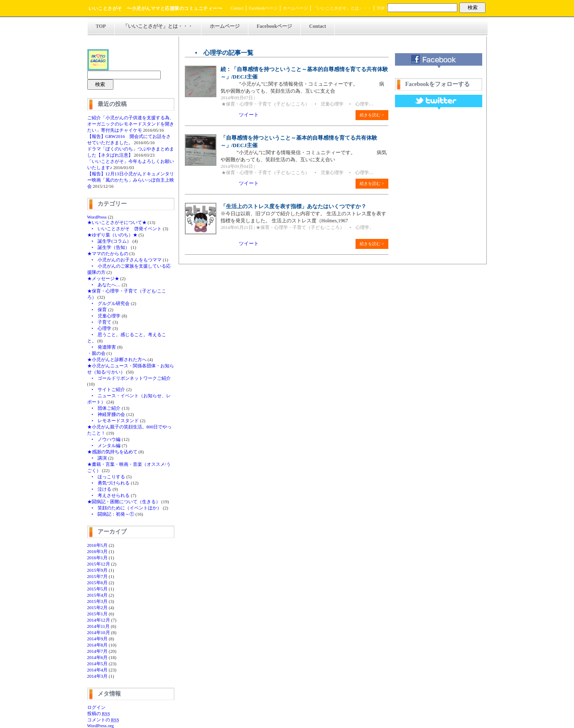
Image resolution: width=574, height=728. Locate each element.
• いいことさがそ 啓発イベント (125, 229)
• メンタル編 (104, 445)
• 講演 (97, 458)
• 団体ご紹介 (104, 408)
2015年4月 (98, 595)
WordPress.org (101, 726)
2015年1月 (98, 614)
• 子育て (99, 322)
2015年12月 (99, 564)
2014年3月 (98, 676)
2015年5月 (98, 589)
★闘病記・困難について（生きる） (124, 502)
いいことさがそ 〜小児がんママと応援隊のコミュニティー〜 (155, 8)
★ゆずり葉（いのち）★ (112, 235)
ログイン (96, 707)
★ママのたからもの (108, 253)
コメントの (103, 720)
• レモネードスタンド (113, 421)
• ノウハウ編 (104, 439)
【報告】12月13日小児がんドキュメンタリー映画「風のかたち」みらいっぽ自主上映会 (131, 180)
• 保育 (97, 310)
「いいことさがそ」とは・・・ (342, 8)
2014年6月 (98, 657)
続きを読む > (372, 115)
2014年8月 (98, 645)
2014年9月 (98, 639)
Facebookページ (263, 8)
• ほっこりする (106, 477)
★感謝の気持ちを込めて (112, 452)
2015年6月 (98, 583)
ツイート (249, 115)
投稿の (99, 713)
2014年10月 (99, 632)
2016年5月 (98, 545)
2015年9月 (98, 570)
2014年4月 (98, 670)
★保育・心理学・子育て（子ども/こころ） (265, 104)
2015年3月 (98, 601)
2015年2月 (98, 607)
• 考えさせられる (109, 495)
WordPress (97, 217)
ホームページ (295, 8)
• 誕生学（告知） (109, 247)
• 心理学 (99, 328)
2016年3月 (98, 551)
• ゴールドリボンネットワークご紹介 (129, 378)
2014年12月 (99, 620)
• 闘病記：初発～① (111, 514)
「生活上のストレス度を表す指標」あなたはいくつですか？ (293, 206)
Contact (237, 8)
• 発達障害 (102, 347)
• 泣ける (99, 489)
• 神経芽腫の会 (106, 414)
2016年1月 (98, 558)
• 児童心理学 (104, 316)
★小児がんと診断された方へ (117, 359)
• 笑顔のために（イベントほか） (125, 508)
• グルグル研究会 (109, 303)
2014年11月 (99, 626)
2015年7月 (98, 576)
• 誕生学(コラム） (109, 241)
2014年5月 (98, 664)
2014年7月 (98, 651)
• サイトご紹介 (106, 389)
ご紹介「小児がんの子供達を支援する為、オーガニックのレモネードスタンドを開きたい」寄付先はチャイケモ (131, 124)
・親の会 (96, 353)
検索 (473, 7)
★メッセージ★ (103, 278)
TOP (381, 8)
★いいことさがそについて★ (117, 222)
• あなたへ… (104, 285)
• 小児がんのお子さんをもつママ (125, 260)
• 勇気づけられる (109, 483)
